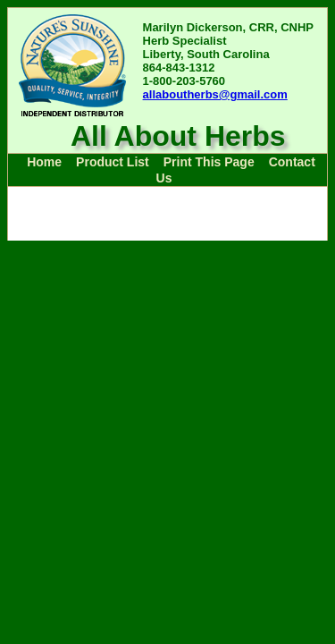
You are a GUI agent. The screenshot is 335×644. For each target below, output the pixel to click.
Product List (113, 162)
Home (44, 162)
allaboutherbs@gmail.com (215, 94)
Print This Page (209, 162)
